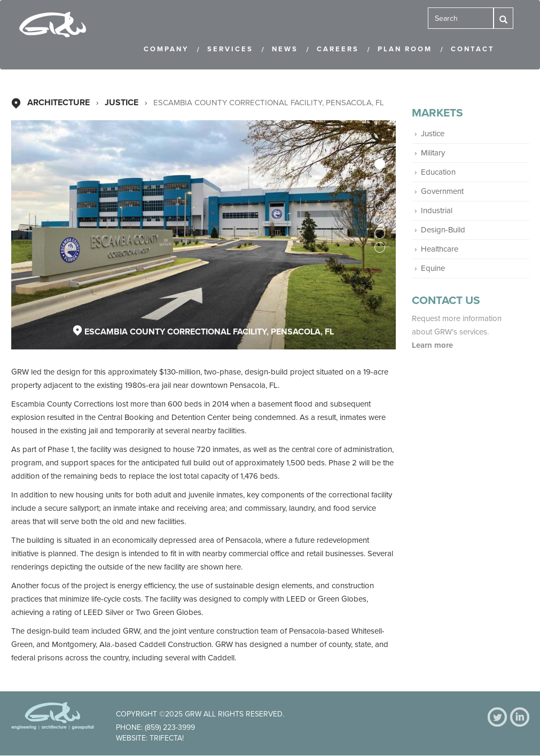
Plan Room (405, 49)
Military (433, 153)
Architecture (58, 103)
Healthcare (440, 249)
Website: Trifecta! (150, 738)
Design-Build (443, 230)
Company (166, 49)
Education (438, 172)
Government (442, 191)
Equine (433, 268)
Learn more (433, 345)
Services (230, 49)
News (285, 49)
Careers (338, 49)
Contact (473, 49)
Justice (122, 103)
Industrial (437, 211)
